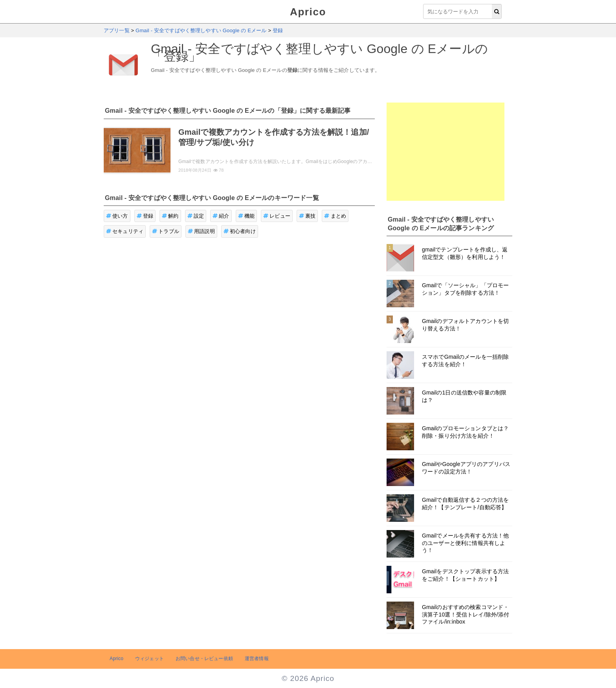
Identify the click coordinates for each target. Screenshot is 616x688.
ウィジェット (149, 659)
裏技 (307, 216)
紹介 (221, 216)
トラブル (166, 231)
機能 (247, 216)
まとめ (335, 216)
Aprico (308, 12)
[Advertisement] (445, 152)
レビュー (277, 216)
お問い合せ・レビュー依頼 (204, 659)
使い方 (117, 216)
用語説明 (201, 231)
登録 (145, 216)
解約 (170, 216)
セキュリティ (125, 231)
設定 (196, 216)
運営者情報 (257, 659)
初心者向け (240, 231)
